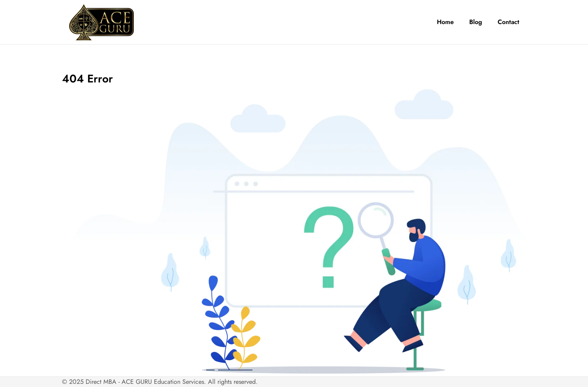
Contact (508, 22)
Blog (476, 22)
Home (445, 22)
